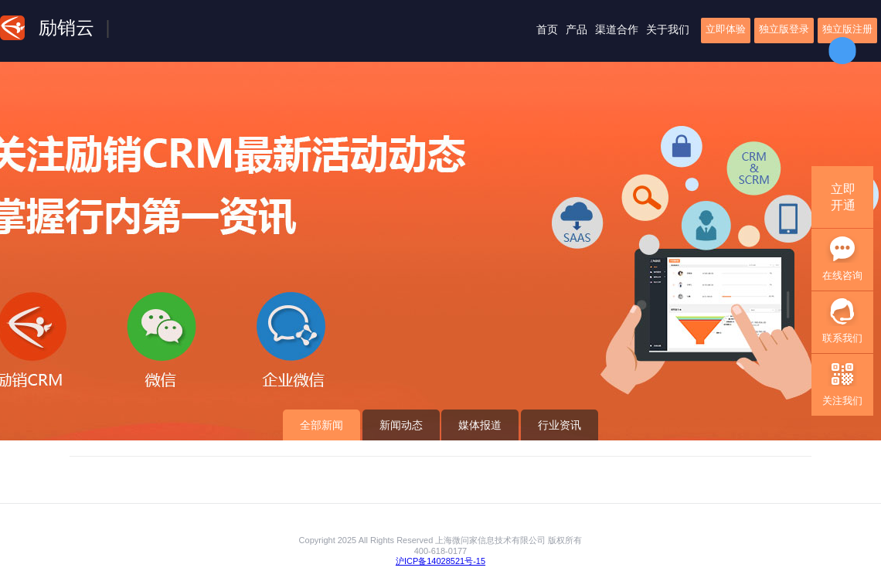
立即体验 (726, 29)
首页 (547, 29)
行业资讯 (560, 425)
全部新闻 (321, 425)
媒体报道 (480, 425)
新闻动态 (401, 425)
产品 (577, 29)
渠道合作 (617, 29)
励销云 (66, 27)
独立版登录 (784, 29)
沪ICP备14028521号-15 (440, 561)
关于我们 (668, 29)
